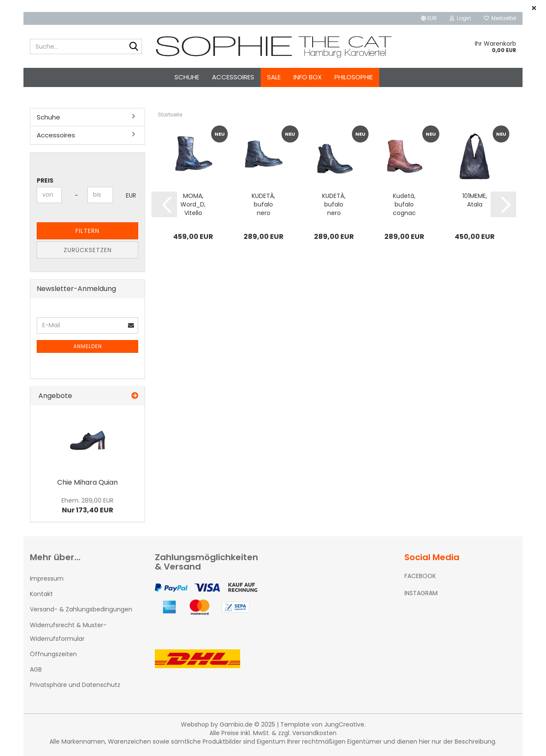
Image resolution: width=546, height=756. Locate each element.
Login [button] (460, 18)
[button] (429, 18)
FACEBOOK (420, 576)
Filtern (87, 231)
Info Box (308, 77)
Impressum (47, 579)
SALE (274, 77)
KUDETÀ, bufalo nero (263, 204)
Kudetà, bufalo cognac (404, 204)
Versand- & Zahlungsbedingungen (81, 609)
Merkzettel (500, 18)
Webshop (195, 724)
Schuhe (187, 77)
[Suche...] (134, 47)
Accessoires (233, 77)
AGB (36, 669)
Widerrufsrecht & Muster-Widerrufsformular (68, 632)
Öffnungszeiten (53, 654)
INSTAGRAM (421, 593)
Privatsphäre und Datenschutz (75, 685)
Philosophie (354, 77)
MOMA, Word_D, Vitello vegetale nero (193, 204)
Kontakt (41, 594)
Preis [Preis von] (45, 180)
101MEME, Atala (475, 200)
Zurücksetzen (88, 250)
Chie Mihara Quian (87, 482)
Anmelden (88, 346)
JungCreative (344, 724)
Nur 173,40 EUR (87, 506)
